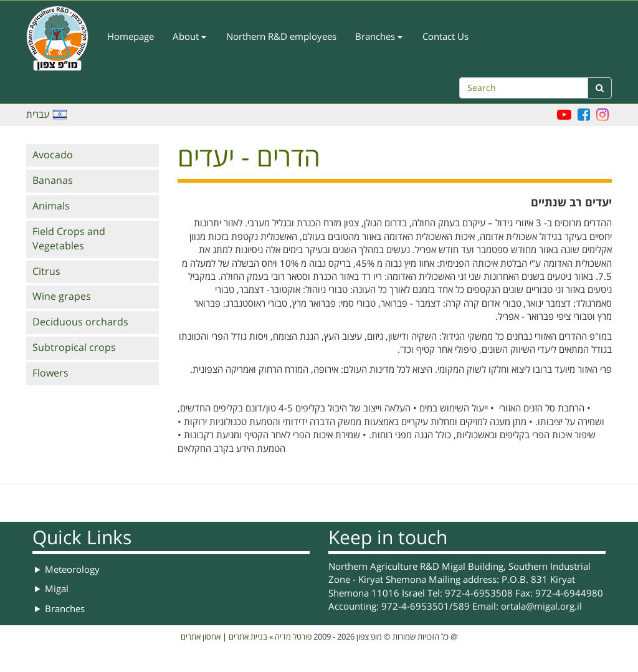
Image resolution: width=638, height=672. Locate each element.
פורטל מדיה (293, 637)
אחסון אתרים (201, 637)
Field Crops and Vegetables (69, 239)
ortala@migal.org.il (541, 607)
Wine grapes (62, 297)
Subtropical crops (74, 348)
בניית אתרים (248, 637)
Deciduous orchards (80, 322)
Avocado (53, 155)
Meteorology (72, 570)
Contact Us (445, 37)
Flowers (50, 373)
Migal (57, 589)
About (189, 37)
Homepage (131, 37)
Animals (51, 206)
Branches (379, 37)
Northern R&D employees (281, 37)
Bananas (53, 181)
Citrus (46, 272)
